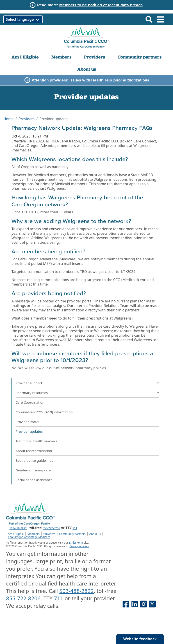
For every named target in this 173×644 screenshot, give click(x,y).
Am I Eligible (25, 57)
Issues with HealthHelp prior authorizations (109, 80)
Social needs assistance (34, 480)
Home (9, 119)
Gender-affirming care (33, 470)
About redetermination (34, 451)
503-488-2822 (18, 528)
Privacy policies (79, 546)
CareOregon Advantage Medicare (29, 537)
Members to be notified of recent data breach (101, 5)
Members (61, 57)
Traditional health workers (36, 441)
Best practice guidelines (34, 460)
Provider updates (29, 431)
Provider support (29, 383)
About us (87, 69)
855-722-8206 (51, 528)
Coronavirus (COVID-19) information (44, 412)
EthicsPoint (76, 543)
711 (75, 528)
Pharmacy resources (32, 393)
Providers (94, 57)
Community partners (140, 57)
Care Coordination (30, 402)
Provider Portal (27, 422)
